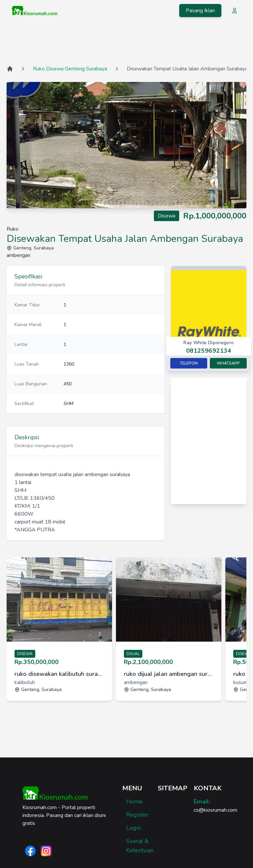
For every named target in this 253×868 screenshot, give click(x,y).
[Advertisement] (126, 42)
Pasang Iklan (200, 11)
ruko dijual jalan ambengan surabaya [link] (169, 674)
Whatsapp (228, 363)
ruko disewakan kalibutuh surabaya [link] (59, 674)
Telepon (189, 363)
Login (134, 828)
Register (137, 815)
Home (134, 802)
